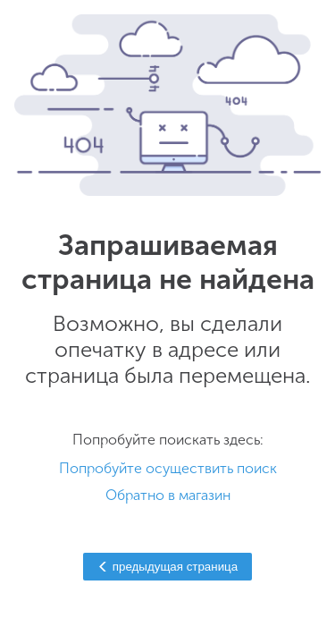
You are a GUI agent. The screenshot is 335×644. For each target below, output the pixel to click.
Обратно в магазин (168, 495)
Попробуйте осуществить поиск (168, 468)
